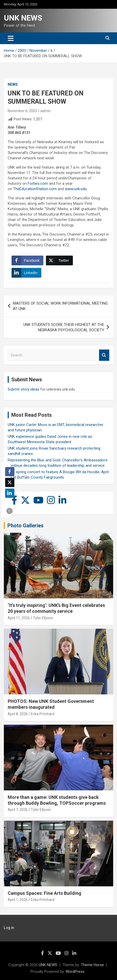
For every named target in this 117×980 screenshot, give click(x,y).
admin (45, 111)
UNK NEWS (23, 18)
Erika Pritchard (43, 714)
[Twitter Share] (59, 260)
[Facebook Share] (27, 260)
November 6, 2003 (22, 111)
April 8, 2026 (18, 714)
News (13, 84)
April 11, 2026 (19, 618)
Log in (9, 928)
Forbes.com (38, 183)
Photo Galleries (26, 526)
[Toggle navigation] (11, 38)
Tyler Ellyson (43, 618)
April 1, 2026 (18, 900)
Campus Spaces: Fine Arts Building (45, 893)
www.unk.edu (76, 189)
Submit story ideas (23, 389)
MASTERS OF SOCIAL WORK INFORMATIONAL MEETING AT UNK (60, 306)
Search (104, 355)
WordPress (75, 972)
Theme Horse (92, 965)
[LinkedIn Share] (26, 273)
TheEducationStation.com (35, 189)
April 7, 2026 (18, 810)
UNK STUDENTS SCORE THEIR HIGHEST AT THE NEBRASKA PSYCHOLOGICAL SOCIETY (64, 327)
